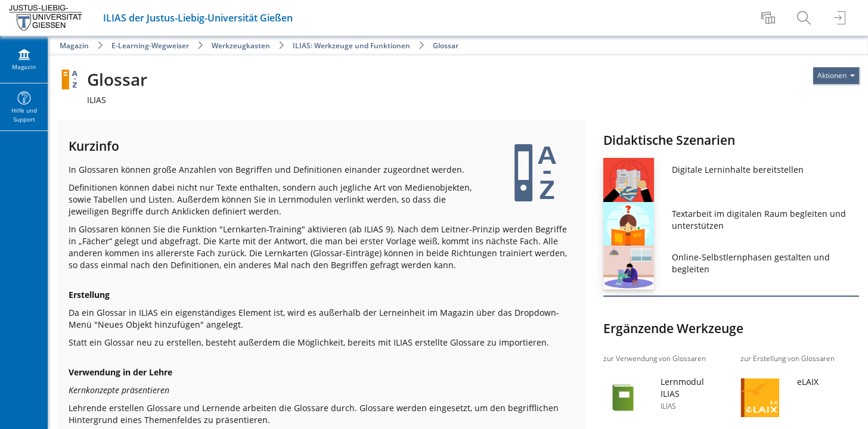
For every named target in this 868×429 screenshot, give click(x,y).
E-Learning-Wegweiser (150, 46)
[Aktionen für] (836, 76)
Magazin (74, 46)
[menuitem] (770, 18)
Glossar (446, 46)
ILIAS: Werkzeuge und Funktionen (351, 46)
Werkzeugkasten (241, 46)
